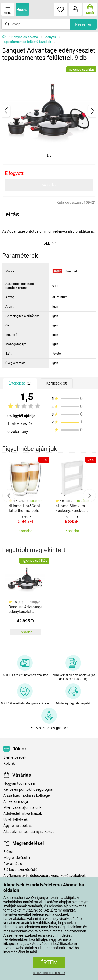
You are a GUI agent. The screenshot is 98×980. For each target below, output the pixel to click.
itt (28, 952)
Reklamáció (13, 864)
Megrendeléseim (17, 858)
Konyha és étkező (25, 37)
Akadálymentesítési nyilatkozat (29, 832)
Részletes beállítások (49, 973)
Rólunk (9, 763)
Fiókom (9, 852)
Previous (9, 496)
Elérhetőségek (15, 757)
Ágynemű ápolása (18, 826)
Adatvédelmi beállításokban (54, 944)
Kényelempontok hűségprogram (29, 790)
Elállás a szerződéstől (21, 870)
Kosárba (49, 184)
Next (89, 496)
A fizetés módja (16, 802)
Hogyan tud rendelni (20, 784)
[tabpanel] (49, 111)
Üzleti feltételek (16, 820)
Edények (50, 37)
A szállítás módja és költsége (27, 796)
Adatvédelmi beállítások (23, 814)
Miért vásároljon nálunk (22, 808)
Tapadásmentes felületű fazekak (27, 42)
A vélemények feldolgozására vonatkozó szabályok (45, 876)
